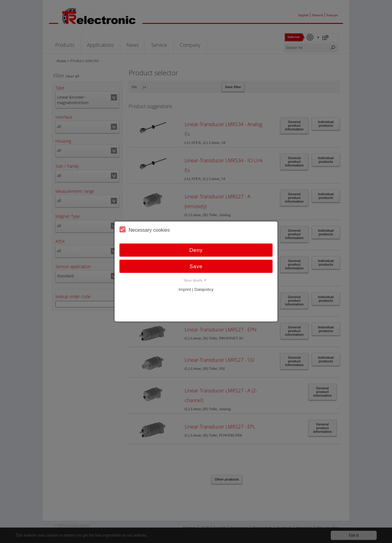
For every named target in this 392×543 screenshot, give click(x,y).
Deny (196, 250)
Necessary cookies (145, 230)
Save (196, 266)
